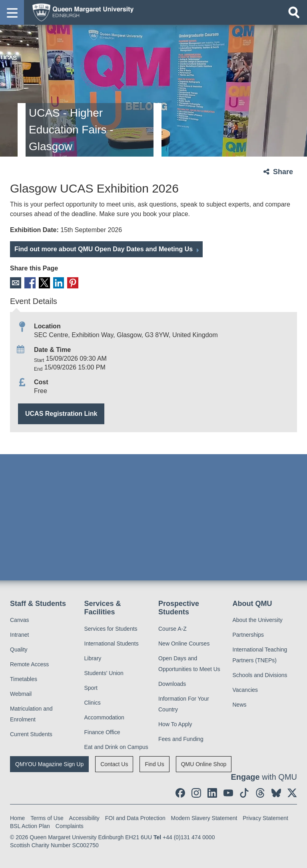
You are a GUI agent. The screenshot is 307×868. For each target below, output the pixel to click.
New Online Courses (184, 643)
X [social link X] (43, 283)
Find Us (154, 764)
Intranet (19, 635)
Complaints (70, 826)
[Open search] (294, 12)
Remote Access (29, 664)
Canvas (19, 620)
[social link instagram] (196, 793)
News (240, 705)
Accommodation (104, 717)
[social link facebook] (180, 793)
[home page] (80, 12)
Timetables (24, 679)
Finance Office (102, 732)
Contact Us (114, 764)
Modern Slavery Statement (204, 818)
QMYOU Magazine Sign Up (49, 764)
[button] (12, 12)
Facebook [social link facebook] (29, 283)
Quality (19, 650)
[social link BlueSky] (276, 793)
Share (283, 172)
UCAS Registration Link (61, 413)
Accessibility (84, 818)
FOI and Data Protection (135, 818)
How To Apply (175, 724)
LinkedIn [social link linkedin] (57, 283)
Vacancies (245, 690)
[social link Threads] (260, 793)
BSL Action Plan (30, 826)
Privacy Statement (265, 818)
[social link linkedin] (212, 793)
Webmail (21, 694)
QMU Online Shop (204, 764)
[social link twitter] (292, 793)
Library (93, 658)
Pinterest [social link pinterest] (71, 283)
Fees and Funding (181, 739)
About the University (258, 620)
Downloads (172, 683)
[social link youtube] (228, 793)
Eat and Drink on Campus (116, 747)
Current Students (31, 734)
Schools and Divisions (260, 675)
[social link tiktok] (244, 793)
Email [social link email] (15, 283)
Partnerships (248, 635)
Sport (91, 687)
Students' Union (104, 673)
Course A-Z (172, 628)
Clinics (93, 702)
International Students (112, 643)
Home (17, 818)
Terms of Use (47, 818)
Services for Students (111, 628)
